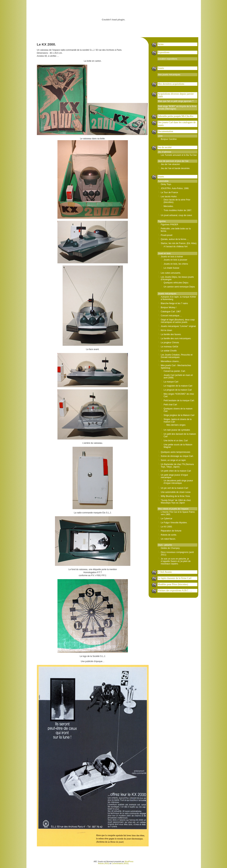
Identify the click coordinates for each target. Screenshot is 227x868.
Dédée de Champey (170, 548)
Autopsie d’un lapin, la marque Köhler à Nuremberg (178, 298)
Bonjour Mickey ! (169, 307)
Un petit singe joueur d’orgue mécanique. (174, 476)
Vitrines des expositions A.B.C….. (175, 591)
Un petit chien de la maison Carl (176, 471)
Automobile (163, 181)
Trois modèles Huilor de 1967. (178, 210)
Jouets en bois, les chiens (176, 264)
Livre (160, 136)
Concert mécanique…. (171, 316)
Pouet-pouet (167, 235)
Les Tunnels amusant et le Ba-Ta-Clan (179, 155)
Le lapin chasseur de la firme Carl (175, 578)
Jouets (161, 68)
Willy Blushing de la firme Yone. (176, 496)
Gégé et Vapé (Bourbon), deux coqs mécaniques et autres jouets (178, 321)
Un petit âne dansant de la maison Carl (180, 435)
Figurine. (162, 221)
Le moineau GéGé (170, 347)
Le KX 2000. (167, 527)
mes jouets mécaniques (169, 75)
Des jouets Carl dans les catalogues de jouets (177, 124)
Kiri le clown (167, 330)
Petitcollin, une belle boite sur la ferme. (176, 230)
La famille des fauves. (171, 334)
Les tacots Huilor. (169, 197)
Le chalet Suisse (171, 268)
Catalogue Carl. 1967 (171, 312)
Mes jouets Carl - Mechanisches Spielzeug (176, 367)
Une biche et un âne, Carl (176, 441)
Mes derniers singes (176, 425)
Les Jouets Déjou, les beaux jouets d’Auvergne (177, 278)
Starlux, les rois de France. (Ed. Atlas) (179, 243)
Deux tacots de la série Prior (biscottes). (177, 201)
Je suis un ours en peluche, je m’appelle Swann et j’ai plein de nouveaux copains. (176, 561)
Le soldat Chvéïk (169, 351)
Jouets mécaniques (167, 294)
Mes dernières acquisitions (171, 84)
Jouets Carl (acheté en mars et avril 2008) (178, 376)
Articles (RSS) (104, 863)
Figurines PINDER (170, 225)
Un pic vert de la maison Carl (175, 488)
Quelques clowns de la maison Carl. (178, 410)
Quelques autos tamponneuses (176, 452)
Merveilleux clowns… (171, 361)
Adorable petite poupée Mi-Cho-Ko (176, 116)
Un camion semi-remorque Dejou (179, 287)
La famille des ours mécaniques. (176, 338)
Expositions (164, 52)
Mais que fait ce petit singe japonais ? (176, 101)
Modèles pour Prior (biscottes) (173, 584)
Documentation (165, 131)
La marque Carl (171, 382)
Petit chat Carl (170, 405)
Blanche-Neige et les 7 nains (174, 303)
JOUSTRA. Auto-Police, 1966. (175, 188)
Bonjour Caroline (169, 139)
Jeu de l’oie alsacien (170, 164)
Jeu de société (165, 147)
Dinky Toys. (166, 184)
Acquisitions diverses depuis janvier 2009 (176, 95)
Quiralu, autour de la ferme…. (175, 239)
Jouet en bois (164, 253)
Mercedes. (169, 206)
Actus (161, 44)
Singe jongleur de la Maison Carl (179, 415)
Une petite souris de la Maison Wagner (178, 446)
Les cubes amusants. (171, 273)
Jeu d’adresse (165, 152)
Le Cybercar (167, 519)
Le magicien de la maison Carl (178, 386)
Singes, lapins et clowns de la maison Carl (178, 421)
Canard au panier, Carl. (175, 371)
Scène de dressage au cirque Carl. (177, 456)
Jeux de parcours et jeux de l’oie (173, 161)
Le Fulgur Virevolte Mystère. (174, 523)
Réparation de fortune (171, 531)
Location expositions (168, 59)
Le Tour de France (169, 192)
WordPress (129, 862)
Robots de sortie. (169, 535)
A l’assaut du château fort (176, 247)
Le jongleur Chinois (170, 343)
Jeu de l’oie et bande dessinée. (175, 168)
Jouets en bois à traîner (172, 257)
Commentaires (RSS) (120, 863)
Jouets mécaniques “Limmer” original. (179, 326)
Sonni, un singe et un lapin (173, 460)
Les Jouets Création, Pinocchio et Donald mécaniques (177, 356)
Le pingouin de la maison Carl (178, 390)
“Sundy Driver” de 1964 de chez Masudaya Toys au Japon (176, 502)
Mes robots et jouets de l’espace (173, 509)
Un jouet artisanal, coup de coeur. (177, 215)
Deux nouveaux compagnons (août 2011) (177, 553)
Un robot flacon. (168, 539)
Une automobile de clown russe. (176, 492)
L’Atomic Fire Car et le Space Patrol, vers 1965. (178, 513)
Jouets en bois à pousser (175, 260)
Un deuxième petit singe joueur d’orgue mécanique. (178, 482)
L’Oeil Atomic (165, 572)
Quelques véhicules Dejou (176, 283)
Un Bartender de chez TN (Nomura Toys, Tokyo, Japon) (177, 466)
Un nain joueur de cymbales (177, 430)
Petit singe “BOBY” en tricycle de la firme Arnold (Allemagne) (177, 108)
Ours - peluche (165, 545)
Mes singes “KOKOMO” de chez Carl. (179, 395)
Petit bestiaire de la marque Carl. (179, 401)
